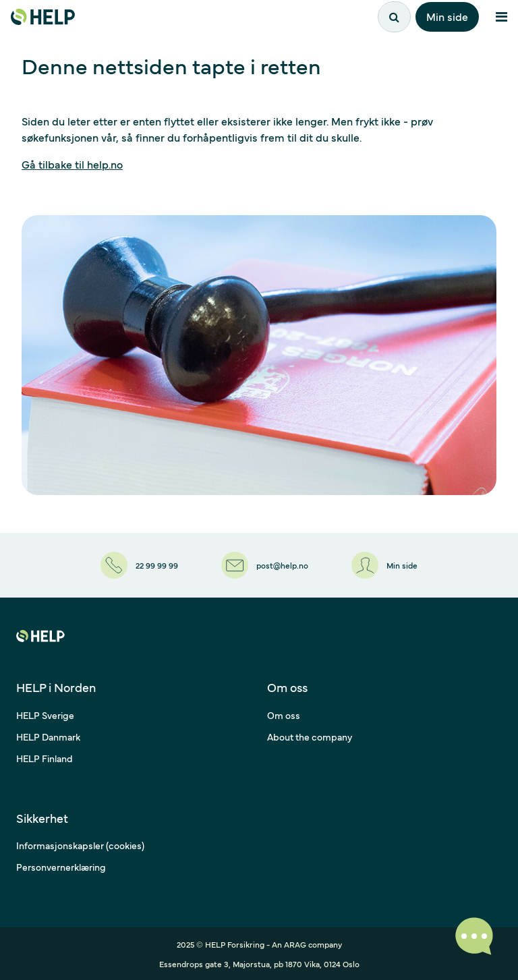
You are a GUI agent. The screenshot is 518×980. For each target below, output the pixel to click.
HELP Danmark (48, 737)
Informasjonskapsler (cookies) (80, 845)
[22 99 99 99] (139, 565)
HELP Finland (45, 758)
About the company (310, 737)
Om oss (284, 715)
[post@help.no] (265, 565)
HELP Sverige (45, 715)
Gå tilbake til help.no (72, 164)
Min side (447, 16)
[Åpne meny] (501, 17)
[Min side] (384, 565)
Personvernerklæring (61, 867)
